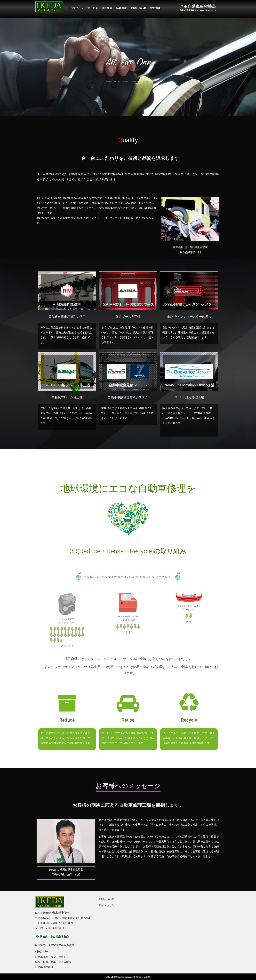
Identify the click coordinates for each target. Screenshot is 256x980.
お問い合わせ (138, 8)
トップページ (76, 8)
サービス (93, 8)
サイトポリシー (108, 905)
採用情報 (155, 8)
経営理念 (121, 8)
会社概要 (107, 8)
